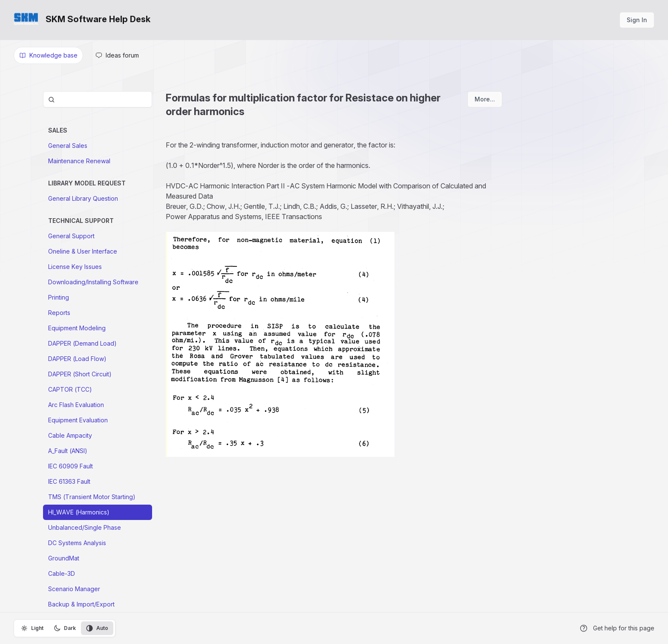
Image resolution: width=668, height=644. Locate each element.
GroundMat (64, 558)
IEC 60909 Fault (71, 466)
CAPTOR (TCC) (70, 389)
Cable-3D (62, 573)
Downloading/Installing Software (93, 282)
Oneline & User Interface (83, 251)
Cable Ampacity (70, 435)
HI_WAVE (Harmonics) (79, 512)
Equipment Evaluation (78, 420)
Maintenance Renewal (79, 161)
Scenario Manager (74, 589)
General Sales (68, 146)
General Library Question (83, 198)
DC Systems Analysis (77, 543)
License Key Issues (75, 267)
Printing (59, 297)
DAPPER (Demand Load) (82, 343)
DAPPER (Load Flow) (77, 359)
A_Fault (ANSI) (68, 451)
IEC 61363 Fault (69, 481)
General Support (71, 236)
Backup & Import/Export (81, 604)
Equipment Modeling (77, 328)
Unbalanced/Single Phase (85, 527)
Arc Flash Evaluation (76, 405)
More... (485, 99)
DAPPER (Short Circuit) (80, 374)
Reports (59, 313)
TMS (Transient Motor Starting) (92, 497)
